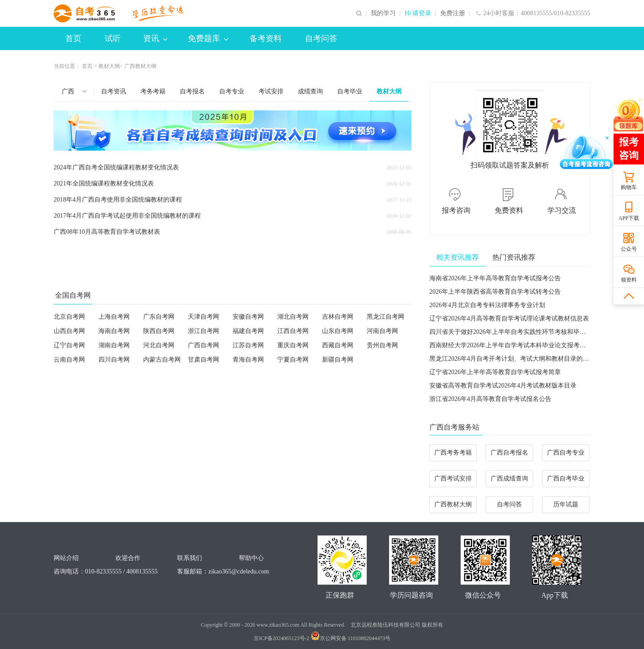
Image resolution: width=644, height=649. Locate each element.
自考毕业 (350, 91)
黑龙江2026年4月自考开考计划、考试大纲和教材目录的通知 (512, 359)
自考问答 (321, 38)
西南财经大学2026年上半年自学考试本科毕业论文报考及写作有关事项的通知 (536, 345)
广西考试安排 (453, 478)
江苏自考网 (248, 345)
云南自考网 (69, 360)
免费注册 (453, 13)
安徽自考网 (248, 317)
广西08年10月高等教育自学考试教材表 (107, 232)
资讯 (155, 38)
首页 (73, 38)
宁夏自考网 (293, 360)
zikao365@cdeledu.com (239, 571)
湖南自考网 (114, 345)
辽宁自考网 (69, 345)
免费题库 (208, 38)
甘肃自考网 (203, 360)
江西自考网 (293, 331)
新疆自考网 (338, 360)
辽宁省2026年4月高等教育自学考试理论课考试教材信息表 (509, 318)
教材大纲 (109, 66)
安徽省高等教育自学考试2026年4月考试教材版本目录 (503, 386)
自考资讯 (114, 91)
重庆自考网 (293, 345)
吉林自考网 (338, 317)
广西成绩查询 (509, 478)
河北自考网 (159, 345)
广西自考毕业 (566, 478)
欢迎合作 (128, 558)
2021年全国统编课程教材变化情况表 (104, 183)
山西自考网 (69, 331)
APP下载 (629, 218)
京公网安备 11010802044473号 (351, 638)
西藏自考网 (338, 345)
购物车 (629, 187)
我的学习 (383, 13)
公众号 (629, 249)
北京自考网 (69, 317)
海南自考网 (114, 331)
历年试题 (566, 504)
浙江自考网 (203, 331)
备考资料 (266, 38)
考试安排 (271, 91)
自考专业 (232, 91)
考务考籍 (153, 91)
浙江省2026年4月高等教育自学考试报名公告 (490, 399)
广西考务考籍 (453, 453)
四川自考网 (114, 360)
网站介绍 (66, 558)
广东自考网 (159, 317)
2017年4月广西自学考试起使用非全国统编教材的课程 (127, 216)
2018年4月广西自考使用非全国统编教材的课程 (118, 200)
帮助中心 (251, 558)
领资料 (629, 280)
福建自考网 (248, 331)
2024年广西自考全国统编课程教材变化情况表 (116, 167)
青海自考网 (248, 360)
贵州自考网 (382, 345)
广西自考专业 (566, 453)
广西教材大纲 (453, 504)
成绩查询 (310, 91)
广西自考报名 (509, 453)
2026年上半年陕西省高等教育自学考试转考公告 (495, 292)
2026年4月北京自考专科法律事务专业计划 (487, 305)
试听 (113, 38)
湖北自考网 (293, 317)
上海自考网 (114, 317)
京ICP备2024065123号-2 (282, 638)
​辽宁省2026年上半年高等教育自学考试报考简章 (495, 372)
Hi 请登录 (418, 13)
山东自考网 (338, 331)
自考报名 (192, 91)
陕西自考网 (159, 331)
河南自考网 (382, 331)
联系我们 (190, 558)
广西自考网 (203, 345)
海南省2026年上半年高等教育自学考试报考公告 (495, 278)
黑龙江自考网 (386, 317)
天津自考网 (203, 317)
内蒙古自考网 (162, 360)
